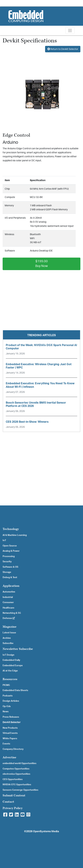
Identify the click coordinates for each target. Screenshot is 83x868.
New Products (10, 728)
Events (6, 744)
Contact (8, 802)
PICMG (6, 685)
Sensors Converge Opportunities (20, 790)
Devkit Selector (12, 722)
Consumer (8, 602)
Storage (7, 572)
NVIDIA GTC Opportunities (17, 785)
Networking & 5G (12, 613)
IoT (4, 540)
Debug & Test (10, 577)
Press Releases (11, 717)
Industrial (8, 597)
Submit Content (14, 795)
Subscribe (8, 643)
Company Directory (13, 749)
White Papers (10, 739)
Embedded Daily (11, 660)
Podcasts (8, 696)
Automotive (9, 592)
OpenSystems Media (46, 831)
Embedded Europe (13, 666)
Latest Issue (9, 633)
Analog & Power (11, 551)
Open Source (10, 546)
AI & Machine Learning (15, 535)
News (6, 712)
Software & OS (10, 567)
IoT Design (8, 655)
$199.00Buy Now (41, 264)
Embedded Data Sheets (15, 690)
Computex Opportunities (16, 769)
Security (7, 562)
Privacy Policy (13, 808)
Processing (9, 556)
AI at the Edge (10, 671)
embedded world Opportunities (19, 763)
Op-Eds (7, 706)
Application (11, 586)
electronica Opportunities (16, 774)
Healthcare (8, 608)
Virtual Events (10, 733)
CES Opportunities (13, 779)
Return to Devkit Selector (63, 49)
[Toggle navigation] (70, 31)
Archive (7, 638)
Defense (9, 618)
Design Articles (11, 701)
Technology (11, 529)
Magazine (10, 627)
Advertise (9, 757)
